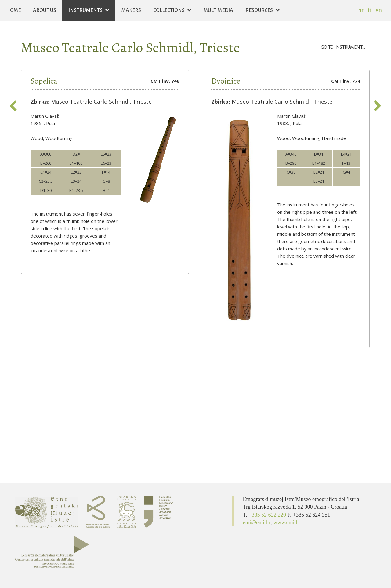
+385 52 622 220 (268, 515)
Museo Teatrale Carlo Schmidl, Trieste (130, 47)
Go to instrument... (346, 47)
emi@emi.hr (257, 522)
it (370, 10)
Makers (131, 10)
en (379, 10)
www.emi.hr (287, 522)
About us (45, 10)
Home (13, 10)
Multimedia (218, 10)
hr (361, 10)
